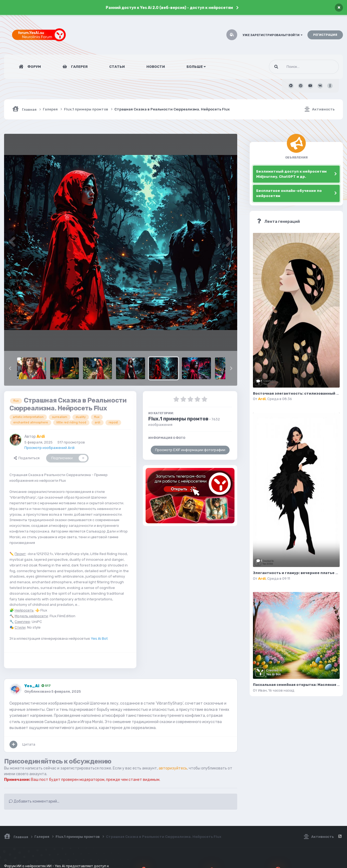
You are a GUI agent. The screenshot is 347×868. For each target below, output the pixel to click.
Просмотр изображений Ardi (49, 448)
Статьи (117, 67)
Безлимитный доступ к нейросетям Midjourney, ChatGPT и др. (291, 174)
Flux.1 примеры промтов (178, 419)
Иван (262, 690)
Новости (156, 67)
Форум (34, 67)
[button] (10, 368)
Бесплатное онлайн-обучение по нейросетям (289, 193)
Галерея (79, 67)
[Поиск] (294, 67)
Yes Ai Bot (99, 639)
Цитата (29, 744)
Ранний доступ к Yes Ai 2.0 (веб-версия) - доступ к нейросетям (169, 8)
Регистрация (325, 35)
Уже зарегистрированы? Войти (273, 35)
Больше (196, 67)
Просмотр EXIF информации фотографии (190, 450)
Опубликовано (53, 691)
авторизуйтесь (173, 768)
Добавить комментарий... (34, 801)
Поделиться (27, 458)
